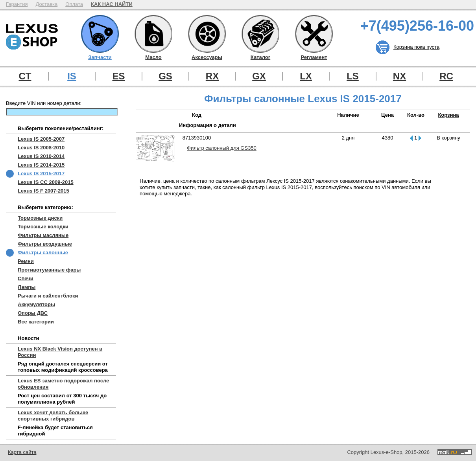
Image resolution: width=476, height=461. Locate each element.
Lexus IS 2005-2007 (41, 139)
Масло (153, 34)
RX (212, 76)
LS (353, 76)
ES (118, 76)
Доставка (46, 4)
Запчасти (100, 34)
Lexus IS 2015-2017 (41, 174)
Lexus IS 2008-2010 (41, 148)
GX (259, 76)
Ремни (26, 261)
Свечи (26, 278)
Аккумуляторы (36, 304)
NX (399, 76)
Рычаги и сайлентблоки (48, 296)
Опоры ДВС (33, 313)
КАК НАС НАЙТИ (112, 4)
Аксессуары (207, 34)
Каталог (260, 34)
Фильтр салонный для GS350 (222, 148)
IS (72, 76)
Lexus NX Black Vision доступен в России (60, 352)
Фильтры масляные (43, 235)
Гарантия (17, 4)
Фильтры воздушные (45, 244)
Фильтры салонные (43, 253)
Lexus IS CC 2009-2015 (46, 182)
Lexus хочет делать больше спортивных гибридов (53, 416)
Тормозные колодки (43, 227)
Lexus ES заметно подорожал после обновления (63, 384)
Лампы (27, 287)
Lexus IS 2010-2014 (41, 156)
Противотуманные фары (49, 270)
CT (25, 76)
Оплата (74, 4)
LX (306, 76)
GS (165, 76)
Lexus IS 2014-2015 (41, 165)
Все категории (36, 322)
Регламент (314, 34)
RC (446, 76)
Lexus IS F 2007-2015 (43, 191)
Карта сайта (22, 452)
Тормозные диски (40, 218)
